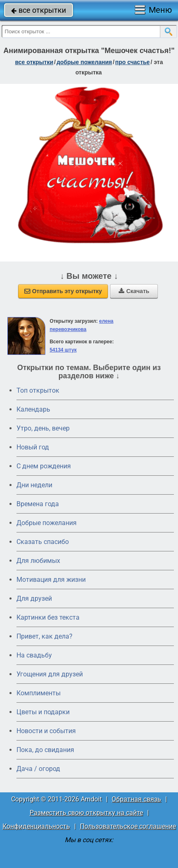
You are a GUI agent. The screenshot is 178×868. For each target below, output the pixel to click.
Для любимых (38, 561)
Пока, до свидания (45, 750)
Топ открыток (38, 390)
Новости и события (46, 731)
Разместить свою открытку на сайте (86, 813)
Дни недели (34, 485)
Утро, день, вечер (43, 428)
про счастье (133, 62)
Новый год (33, 447)
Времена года (38, 504)
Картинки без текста (48, 617)
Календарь (33, 409)
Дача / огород (38, 769)
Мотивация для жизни (51, 580)
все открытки (39, 10)
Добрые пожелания (47, 523)
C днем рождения (44, 466)
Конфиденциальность (36, 826)
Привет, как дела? (44, 636)
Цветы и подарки (43, 712)
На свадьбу (34, 655)
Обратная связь (136, 799)
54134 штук (63, 350)
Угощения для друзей (50, 674)
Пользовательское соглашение (128, 826)
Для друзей (34, 598)
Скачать (134, 291)
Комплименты (39, 693)
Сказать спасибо (43, 542)
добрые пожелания (84, 62)
